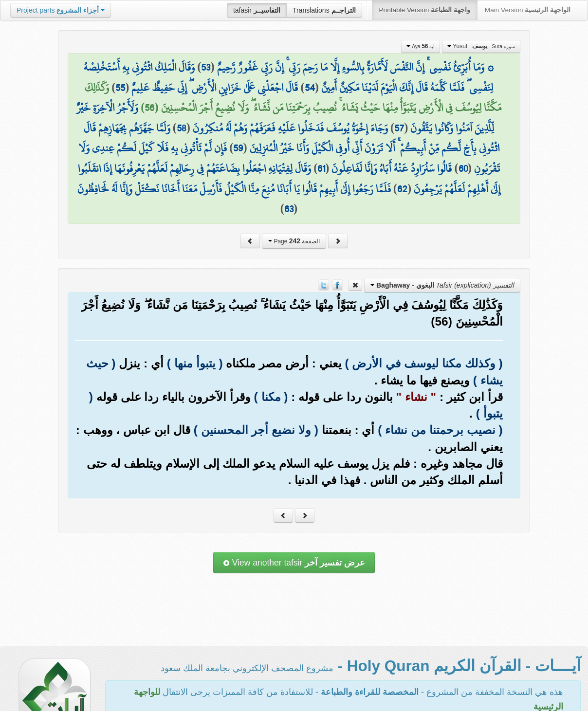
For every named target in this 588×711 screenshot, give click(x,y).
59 (238, 148)
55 (120, 88)
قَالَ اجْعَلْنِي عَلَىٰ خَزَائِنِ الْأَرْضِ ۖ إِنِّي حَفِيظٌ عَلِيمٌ (215, 88)
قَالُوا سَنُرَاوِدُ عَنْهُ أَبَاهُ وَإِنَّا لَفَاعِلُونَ (392, 168)
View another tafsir (294, 563)
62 (402, 189)
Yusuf (481, 46)
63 (289, 209)
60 (463, 168)
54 (310, 88)
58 (182, 128)
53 (206, 67)
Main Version (528, 10)
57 (399, 128)
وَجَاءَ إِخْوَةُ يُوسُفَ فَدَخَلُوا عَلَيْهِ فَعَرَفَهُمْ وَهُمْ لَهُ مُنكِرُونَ (290, 128)
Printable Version (425, 10)
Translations (324, 10)
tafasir (257, 10)
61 (321, 168)
